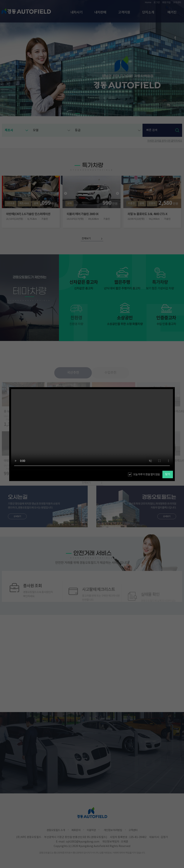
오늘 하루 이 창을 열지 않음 (146, 474)
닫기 (168, 474)
